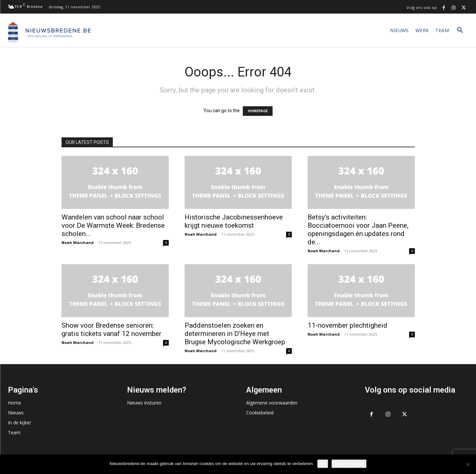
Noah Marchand (78, 242)
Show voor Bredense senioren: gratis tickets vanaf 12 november (111, 330)
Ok (323, 464)
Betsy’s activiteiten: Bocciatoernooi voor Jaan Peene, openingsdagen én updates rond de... (358, 230)
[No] (468, 464)
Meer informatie (349, 464)
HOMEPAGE (258, 111)
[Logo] (49, 32)
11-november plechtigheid (347, 325)
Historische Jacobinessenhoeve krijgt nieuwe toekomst (234, 221)
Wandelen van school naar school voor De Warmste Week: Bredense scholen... (113, 225)
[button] (460, 30)
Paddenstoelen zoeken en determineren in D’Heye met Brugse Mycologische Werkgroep (235, 334)
